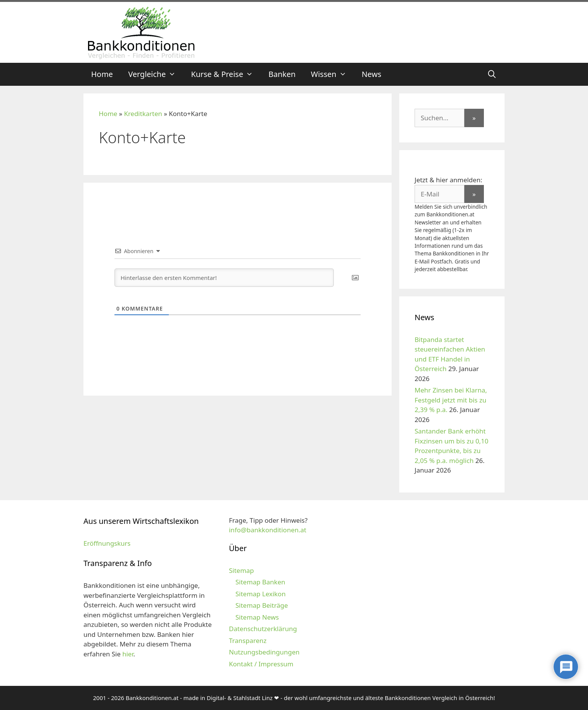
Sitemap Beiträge (262, 605)
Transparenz (248, 640)
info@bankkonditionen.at (268, 530)
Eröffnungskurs (107, 543)
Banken (282, 74)
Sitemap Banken (260, 582)
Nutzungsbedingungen (264, 652)
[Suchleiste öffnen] (492, 74)
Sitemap (241, 570)
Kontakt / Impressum (261, 664)
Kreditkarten (143, 114)
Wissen (332, 74)
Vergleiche (156, 74)
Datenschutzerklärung (263, 629)
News (372, 74)
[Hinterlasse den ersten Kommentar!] (224, 278)
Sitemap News (257, 617)
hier (128, 654)
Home (102, 74)
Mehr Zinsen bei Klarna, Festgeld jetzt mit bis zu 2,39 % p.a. (451, 400)
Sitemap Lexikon (261, 594)
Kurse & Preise (226, 74)
